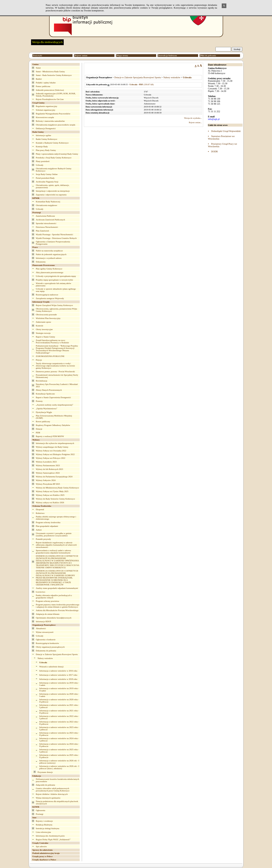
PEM (38, 433)
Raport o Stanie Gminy (46, 337)
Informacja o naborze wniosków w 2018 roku (58, 679)
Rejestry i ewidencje (44, 821)
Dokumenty (41, 262)
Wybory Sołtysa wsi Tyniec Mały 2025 (52, 491)
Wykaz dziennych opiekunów (48, 798)
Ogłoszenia (41, 810)
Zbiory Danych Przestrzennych (49, 390)
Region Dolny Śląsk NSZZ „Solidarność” (53, 840)
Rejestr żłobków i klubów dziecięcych (52, 794)
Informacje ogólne (44, 135)
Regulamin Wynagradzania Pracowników (53, 114)
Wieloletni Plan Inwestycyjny (48, 318)
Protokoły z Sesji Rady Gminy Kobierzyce (54, 158)
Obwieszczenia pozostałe (46, 315)
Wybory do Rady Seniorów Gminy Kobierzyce (55, 499)
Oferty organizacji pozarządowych (50, 647)
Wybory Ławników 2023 (46, 462)
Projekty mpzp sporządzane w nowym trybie (55, 280)
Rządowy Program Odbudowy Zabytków (53, 425)
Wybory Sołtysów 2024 (46, 480)
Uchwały (40, 165)
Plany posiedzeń (43, 161)
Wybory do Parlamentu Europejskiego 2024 (54, 477)
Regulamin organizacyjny (47, 106)
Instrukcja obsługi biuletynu (48, 828)
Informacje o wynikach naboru (49, 258)
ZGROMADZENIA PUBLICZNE (50, 356)
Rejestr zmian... (195, 122)
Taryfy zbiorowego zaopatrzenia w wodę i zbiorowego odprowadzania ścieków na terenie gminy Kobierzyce (55, 366)
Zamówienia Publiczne (46, 216)
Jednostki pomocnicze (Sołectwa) (50, 90)
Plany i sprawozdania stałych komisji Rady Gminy (57, 154)
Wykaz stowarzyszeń (45, 632)
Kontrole (40, 326)
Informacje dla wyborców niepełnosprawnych (55, 443)
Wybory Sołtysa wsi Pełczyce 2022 (51, 458)
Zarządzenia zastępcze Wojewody (50, 298)
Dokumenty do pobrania (46, 651)
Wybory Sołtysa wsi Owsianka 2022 (51, 451)
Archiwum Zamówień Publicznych (51, 220)
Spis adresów (41, 846)
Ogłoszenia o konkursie (46, 640)
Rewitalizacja (42, 381)
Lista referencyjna (43, 832)
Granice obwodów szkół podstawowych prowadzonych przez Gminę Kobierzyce (53, 790)
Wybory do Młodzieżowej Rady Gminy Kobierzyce (57, 488)
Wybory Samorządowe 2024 (48, 473)
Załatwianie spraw (44, 322)
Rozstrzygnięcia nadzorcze (47, 295)
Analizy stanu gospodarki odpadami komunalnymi (57, 588)
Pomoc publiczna (43, 86)
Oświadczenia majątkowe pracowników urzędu (56, 125)
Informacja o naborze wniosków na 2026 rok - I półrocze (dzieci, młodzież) (59, 767)
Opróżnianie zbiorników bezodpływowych (54, 618)
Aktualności (41, 628)
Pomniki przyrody (43, 539)
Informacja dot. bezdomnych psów (50, 836)
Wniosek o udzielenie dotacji (52, 667)
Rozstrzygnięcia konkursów (47, 643)
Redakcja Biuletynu (44, 825)
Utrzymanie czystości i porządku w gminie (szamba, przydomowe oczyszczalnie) (54, 534)
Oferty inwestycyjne (44, 329)
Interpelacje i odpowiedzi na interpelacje (53, 191)
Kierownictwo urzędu (45, 117)
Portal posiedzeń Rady (45, 178)
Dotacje (39, 429)
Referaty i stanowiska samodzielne (50, 121)
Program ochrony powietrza (47, 601)
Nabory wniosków (45, 658)
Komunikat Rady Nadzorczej (48, 202)
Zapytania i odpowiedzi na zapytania (51, 195)
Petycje (39, 360)
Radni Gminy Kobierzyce (47, 139)
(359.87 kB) (142, 84)
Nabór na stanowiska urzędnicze (49, 251)
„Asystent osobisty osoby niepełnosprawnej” (55, 405)
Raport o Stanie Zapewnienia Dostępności (53, 397)
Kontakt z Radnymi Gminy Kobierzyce (52, 143)
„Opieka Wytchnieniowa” (47, 409)
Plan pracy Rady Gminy (46, 150)
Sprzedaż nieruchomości (46, 223)
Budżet (39, 79)
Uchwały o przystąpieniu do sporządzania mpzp (56, 276)
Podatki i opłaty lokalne (46, 83)
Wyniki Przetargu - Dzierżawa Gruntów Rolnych (56, 238)
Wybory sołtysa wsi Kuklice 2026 (50, 503)
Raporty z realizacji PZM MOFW (50, 436)
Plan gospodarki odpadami (47, 526)
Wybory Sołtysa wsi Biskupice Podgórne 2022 (55, 454)
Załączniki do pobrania (46, 785)
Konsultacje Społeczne (45, 394)
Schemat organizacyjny (46, 110)
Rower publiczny (43, 422)
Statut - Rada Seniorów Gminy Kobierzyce (54, 75)
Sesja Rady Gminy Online (47, 174)
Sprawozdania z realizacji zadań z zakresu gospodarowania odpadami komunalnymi (54, 552)
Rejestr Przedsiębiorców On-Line (50, 99)
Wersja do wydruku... (193, 118)
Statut (38, 68)
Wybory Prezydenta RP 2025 (48, 484)
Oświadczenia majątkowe (47, 205)
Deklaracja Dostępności (46, 128)
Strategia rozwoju (43, 333)
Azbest (39, 530)
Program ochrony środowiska (48, 522)
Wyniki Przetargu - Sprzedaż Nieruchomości (55, 234)
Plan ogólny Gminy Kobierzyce (49, 269)
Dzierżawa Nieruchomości (47, 227)
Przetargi (40, 814)
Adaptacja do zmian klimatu (48, 614)
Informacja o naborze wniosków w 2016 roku (58, 671)
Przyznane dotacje (45, 772)
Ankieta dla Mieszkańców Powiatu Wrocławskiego (57, 610)
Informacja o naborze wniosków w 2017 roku (58, 675)
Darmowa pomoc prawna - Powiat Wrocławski (55, 372)
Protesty (39, 401)
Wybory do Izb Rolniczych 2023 (49, 469)
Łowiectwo (41, 592)
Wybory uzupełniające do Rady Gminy (52, 447)
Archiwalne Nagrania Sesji (47, 182)
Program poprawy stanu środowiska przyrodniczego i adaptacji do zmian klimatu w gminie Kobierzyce (58, 606)
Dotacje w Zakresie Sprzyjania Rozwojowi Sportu (57, 654)
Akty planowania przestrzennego (50, 272)
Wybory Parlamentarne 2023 (48, 465)
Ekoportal (40, 509)
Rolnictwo (40, 513)
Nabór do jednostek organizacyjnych (51, 254)
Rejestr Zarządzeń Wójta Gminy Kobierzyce (54, 305)
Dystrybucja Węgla (44, 412)
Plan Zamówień (43, 231)
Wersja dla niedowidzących (47, 42)
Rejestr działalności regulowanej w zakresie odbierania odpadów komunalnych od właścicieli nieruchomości (56, 545)
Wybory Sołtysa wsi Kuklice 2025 (50, 495)
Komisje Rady (42, 147)
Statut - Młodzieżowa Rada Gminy (50, 72)
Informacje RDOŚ (44, 621)
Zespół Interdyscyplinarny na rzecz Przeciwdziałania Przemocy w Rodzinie (52, 341)
